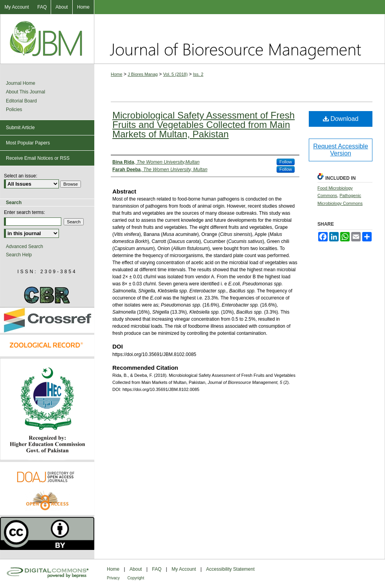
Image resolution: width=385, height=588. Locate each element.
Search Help (19, 255)
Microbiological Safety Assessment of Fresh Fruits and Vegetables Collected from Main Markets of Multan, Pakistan (203, 125)
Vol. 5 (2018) (175, 74)
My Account (184, 569)
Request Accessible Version (341, 150)
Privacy (113, 578)
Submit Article (20, 128)
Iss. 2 (198, 74)
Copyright (136, 578)
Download (341, 119)
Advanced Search (25, 247)
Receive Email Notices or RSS (38, 158)
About (136, 569)
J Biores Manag (143, 74)
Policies (14, 110)
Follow (286, 162)
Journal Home (21, 83)
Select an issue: (21, 176)
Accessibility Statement (230, 569)
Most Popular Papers (28, 143)
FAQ (157, 569)
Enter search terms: (25, 212)
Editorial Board (21, 101)
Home (116, 74)
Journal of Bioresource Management (240, 39)
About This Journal (26, 92)
